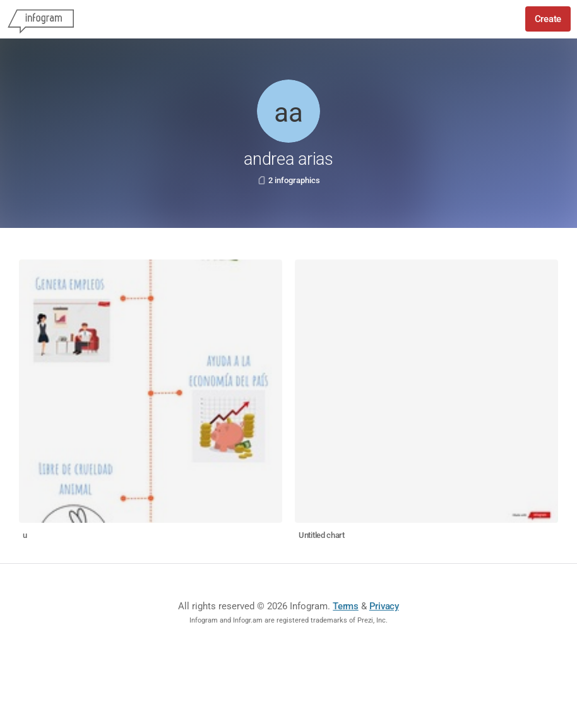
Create (548, 19)
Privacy (384, 606)
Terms (346, 606)
